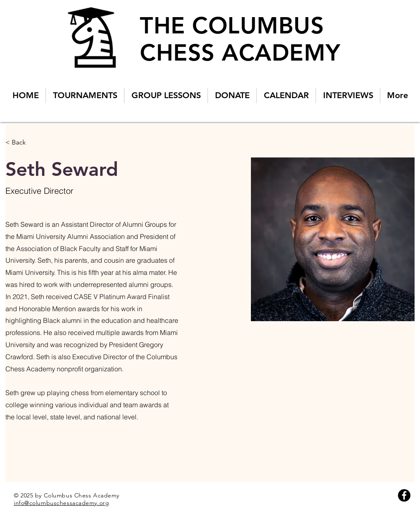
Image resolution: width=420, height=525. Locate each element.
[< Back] (22, 143)
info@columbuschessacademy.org (61, 503)
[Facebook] (404, 495)
